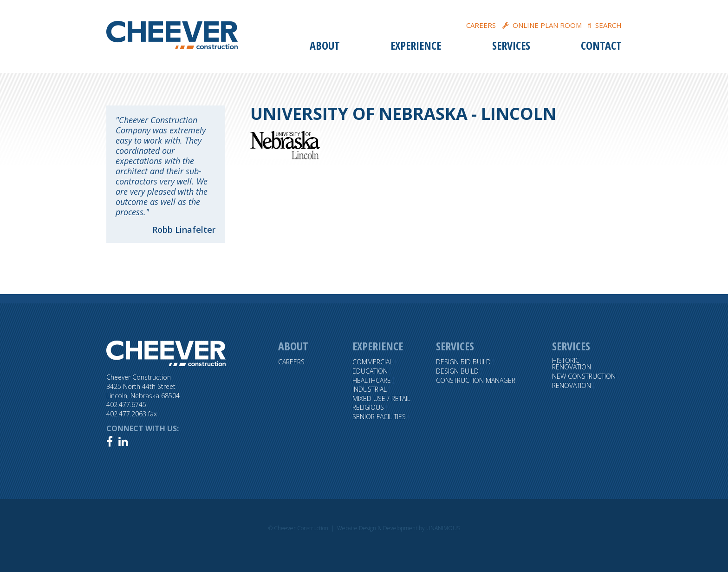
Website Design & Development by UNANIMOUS (399, 528)
